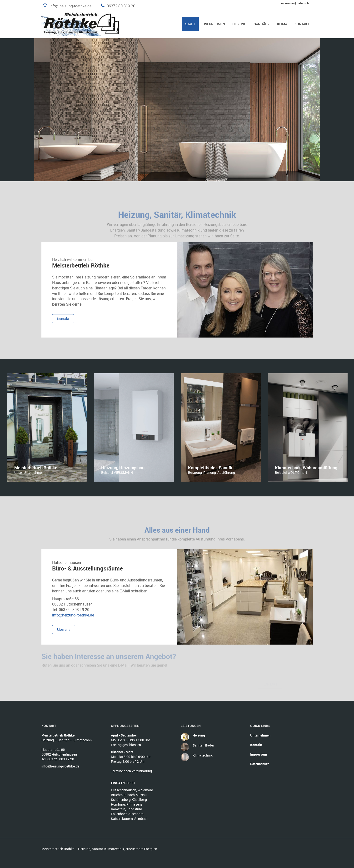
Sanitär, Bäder (203, 745)
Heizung (199, 735)
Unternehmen (260, 735)
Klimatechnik (203, 755)
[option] (47, 428)
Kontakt (256, 745)
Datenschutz (305, 3)
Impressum (287, 3)
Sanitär (262, 24)
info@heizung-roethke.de (70, 6)
